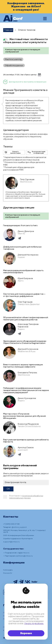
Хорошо (26, 633)
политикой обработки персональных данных (26, 497)
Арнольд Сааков (26, 448)
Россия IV (8, 573)
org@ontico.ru (23, 553)
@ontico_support (19, 527)
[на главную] (13, 19)
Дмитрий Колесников (28, 349)
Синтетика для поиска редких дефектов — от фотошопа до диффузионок (24, 295)
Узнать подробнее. (34, 624)
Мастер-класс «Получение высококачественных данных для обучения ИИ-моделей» (24, 416)
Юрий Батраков (25, 278)
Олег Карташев (25, 302)
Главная (8, 30)
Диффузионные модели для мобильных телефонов (22, 248)
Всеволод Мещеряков (28, 424)
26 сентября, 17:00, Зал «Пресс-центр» (20, 75)
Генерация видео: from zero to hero (20, 226)
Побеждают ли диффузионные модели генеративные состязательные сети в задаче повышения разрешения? (26, 390)
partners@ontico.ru (24, 556)
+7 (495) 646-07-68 (11, 524)
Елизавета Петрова (27, 373)
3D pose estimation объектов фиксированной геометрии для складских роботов (26, 319)
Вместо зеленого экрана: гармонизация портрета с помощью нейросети (23, 366)
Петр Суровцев (27, 179)
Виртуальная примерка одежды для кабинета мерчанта (26, 441)
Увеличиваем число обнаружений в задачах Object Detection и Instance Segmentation (25, 342)
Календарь (8, 570)
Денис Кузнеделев (27, 398)
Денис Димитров (26, 231)
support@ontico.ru (11, 542)
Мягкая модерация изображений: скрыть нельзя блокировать (23, 272)
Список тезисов (27, 30)
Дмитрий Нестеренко (28, 255)
